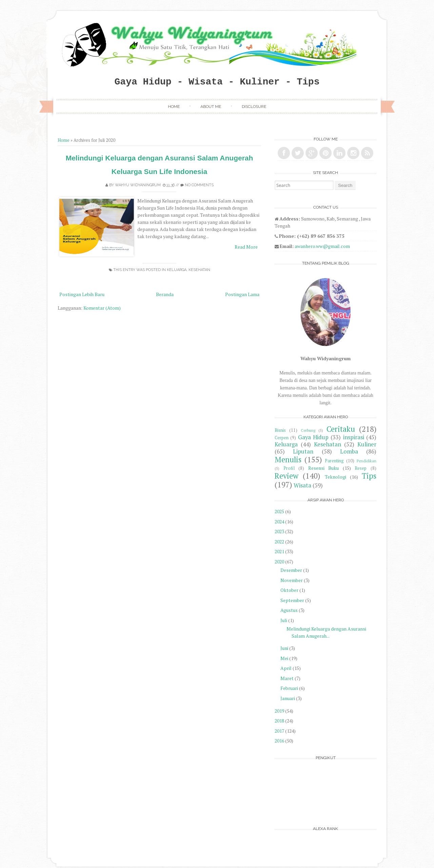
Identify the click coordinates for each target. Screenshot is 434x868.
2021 (279, 551)
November (292, 580)
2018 (279, 721)
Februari (289, 688)
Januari (288, 698)
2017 (279, 731)
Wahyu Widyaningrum (138, 185)
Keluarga (177, 270)
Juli (284, 620)
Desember (291, 570)
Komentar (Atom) (102, 308)
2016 (279, 741)
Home (174, 107)
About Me (211, 107)
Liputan (303, 451)
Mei (284, 658)
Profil (289, 468)
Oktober (289, 590)
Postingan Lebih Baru (82, 294)
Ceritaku (341, 429)
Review (287, 476)
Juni (284, 648)
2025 (279, 511)
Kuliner (367, 444)
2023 (279, 531)
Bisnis (280, 430)
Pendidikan (367, 461)
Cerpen (282, 438)
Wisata (302, 485)
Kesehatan (199, 270)
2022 (279, 542)
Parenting (334, 461)
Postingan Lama (242, 294)
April (286, 668)
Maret (287, 678)
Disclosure (254, 107)
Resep (361, 468)
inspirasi (354, 437)
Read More (246, 247)
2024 (279, 522)
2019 (279, 711)
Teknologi (336, 477)
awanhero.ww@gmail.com (322, 246)
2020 (279, 562)
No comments (199, 185)
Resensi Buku (324, 468)
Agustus (289, 610)
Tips (369, 476)
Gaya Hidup (313, 437)
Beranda (165, 294)
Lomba (349, 451)
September (292, 600)
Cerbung (308, 430)
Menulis (288, 459)
